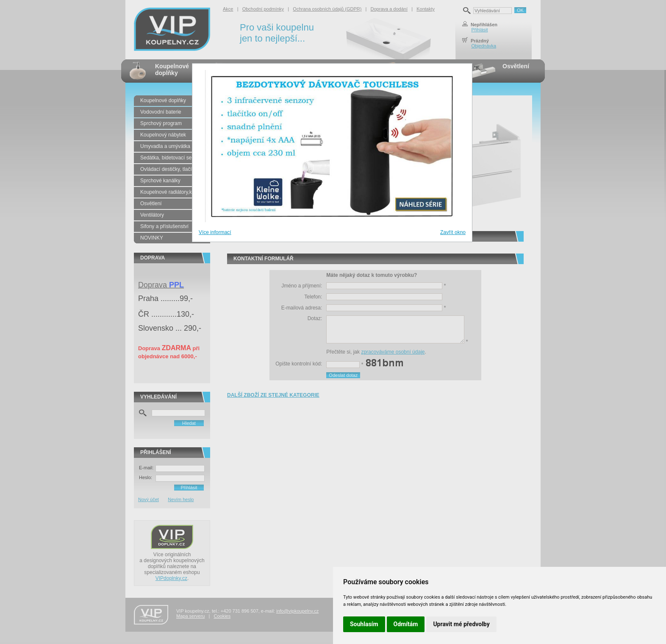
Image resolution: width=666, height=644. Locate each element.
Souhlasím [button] (364, 624)
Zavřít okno (453, 232)
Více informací (215, 232)
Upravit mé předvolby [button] (461, 624)
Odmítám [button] (406, 624)
